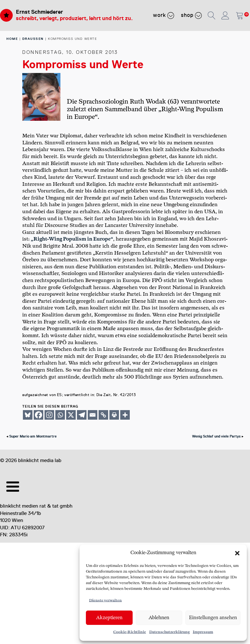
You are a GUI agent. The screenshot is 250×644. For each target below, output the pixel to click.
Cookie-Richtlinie (130, 632)
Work (164, 15)
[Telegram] (82, 415)
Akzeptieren (109, 618)
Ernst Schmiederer (39, 12)
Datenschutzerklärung (169, 632)
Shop (191, 15)
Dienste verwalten (105, 601)
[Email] (93, 415)
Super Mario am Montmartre (33, 436)
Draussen (33, 39)
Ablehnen (159, 618)
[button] (237, 553)
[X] (71, 415)
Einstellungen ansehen (213, 618)
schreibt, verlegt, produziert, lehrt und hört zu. (74, 18)
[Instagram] (49, 415)
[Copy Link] (103, 415)
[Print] (114, 415)
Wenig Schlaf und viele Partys (216, 436)
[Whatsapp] (60, 415)
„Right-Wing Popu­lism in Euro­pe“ (72, 239)
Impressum (203, 632)
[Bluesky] (28, 415)
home (12, 39)
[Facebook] (38, 415)
